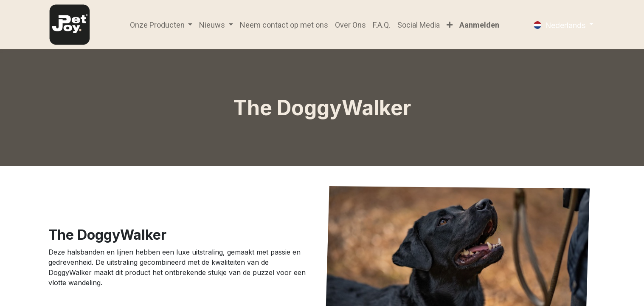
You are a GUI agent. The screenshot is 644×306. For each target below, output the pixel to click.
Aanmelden (479, 25)
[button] (450, 25)
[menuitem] (284, 25)
